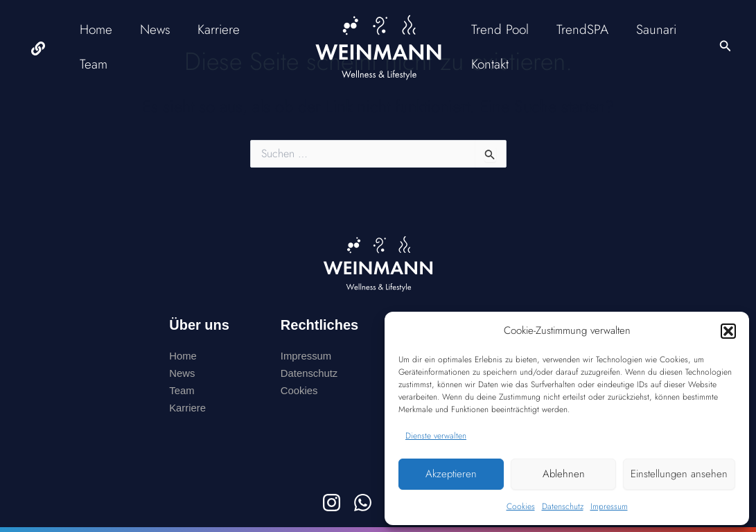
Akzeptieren (451, 474)
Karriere (217, 29)
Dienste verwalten (436, 436)
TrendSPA (581, 29)
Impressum (609, 506)
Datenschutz (563, 506)
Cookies (521, 506)
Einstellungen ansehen (679, 474)
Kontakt (490, 64)
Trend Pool (500, 29)
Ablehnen (564, 474)
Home (96, 29)
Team (94, 64)
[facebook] (38, 48)
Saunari (653, 29)
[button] (728, 331)
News (154, 29)
